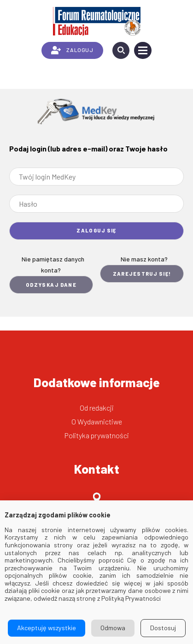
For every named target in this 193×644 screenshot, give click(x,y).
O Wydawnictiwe (97, 421)
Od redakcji (97, 408)
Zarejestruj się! (142, 274)
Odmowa (113, 628)
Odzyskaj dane (51, 285)
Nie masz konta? (144, 259)
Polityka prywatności (97, 435)
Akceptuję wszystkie (47, 628)
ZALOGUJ (72, 50)
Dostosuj (163, 628)
